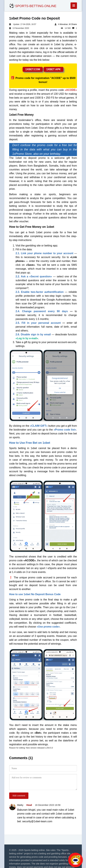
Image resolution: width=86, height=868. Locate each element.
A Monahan (63, 24)
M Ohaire (73, 24)
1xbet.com (33, 69)
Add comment (19, 796)
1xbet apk (53, 69)
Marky (20, 805)
